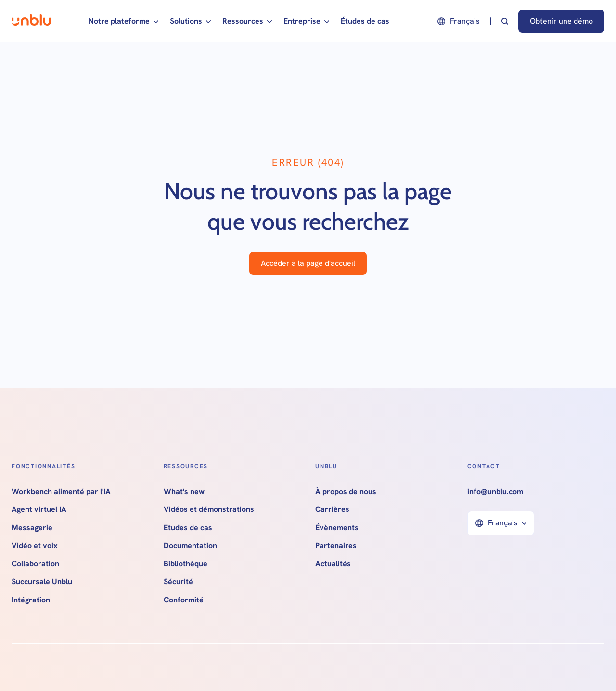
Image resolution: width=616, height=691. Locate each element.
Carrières (332, 509)
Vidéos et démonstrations (209, 509)
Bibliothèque (186, 564)
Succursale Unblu (42, 582)
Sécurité (178, 582)
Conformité (184, 600)
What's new (184, 492)
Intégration (31, 600)
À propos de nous (346, 492)
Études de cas (365, 21)
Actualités (333, 564)
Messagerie (32, 528)
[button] (123, 21)
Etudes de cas (188, 528)
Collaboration (35, 564)
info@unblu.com (495, 492)
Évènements (337, 528)
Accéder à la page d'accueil (308, 263)
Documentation (190, 546)
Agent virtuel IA (39, 509)
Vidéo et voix (35, 546)
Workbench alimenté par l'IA (61, 492)
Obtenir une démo (561, 21)
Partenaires (336, 546)
